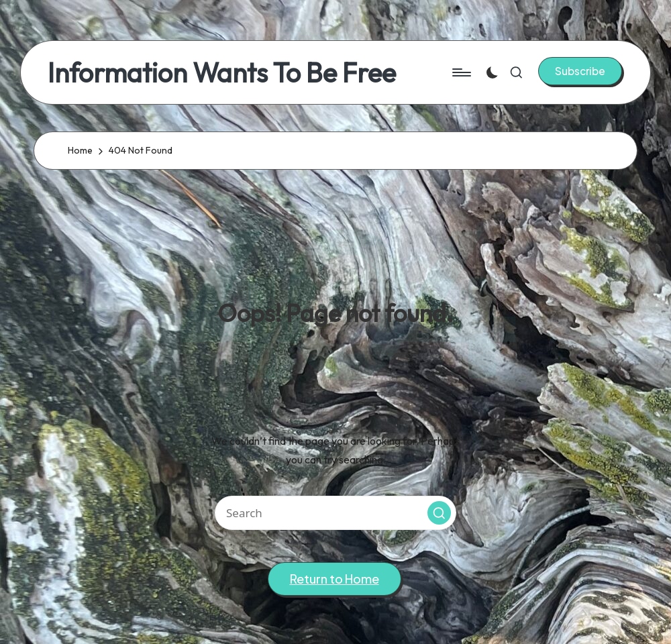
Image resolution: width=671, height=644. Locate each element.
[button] (580, 71)
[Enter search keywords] (335, 513)
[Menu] (461, 72)
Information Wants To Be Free (222, 72)
